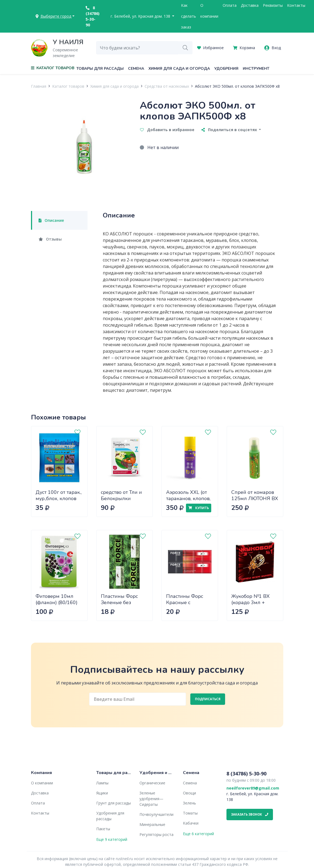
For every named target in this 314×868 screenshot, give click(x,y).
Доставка (250, 5)
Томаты (190, 813)
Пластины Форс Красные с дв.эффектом (185, 602)
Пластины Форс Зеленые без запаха (119, 602)
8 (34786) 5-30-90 (93, 16)
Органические (152, 783)
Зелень (189, 803)
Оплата (230, 5)
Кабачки (191, 823)
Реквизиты (273, 5)
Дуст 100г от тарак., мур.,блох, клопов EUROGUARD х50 (59, 498)
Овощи (189, 793)
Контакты (296, 5)
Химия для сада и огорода (179, 69)
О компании (209, 11)
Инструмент (256, 69)
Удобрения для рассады (110, 816)
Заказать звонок (250, 814)
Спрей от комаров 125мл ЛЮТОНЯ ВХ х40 (255, 498)
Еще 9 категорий (112, 839)
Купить (198, 508)
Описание (51, 220)
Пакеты (103, 829)
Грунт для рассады (114, 803)
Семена (136, 69)
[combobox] (137, 48)
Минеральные (152, 824)
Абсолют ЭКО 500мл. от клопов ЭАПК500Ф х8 (237, 86)
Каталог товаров (68, 86)
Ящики (102, 793)
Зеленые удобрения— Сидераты (151, 799)
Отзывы (50, 239)
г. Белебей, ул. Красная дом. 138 (141, 16)
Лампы (102, 783)
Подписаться (208, 699)
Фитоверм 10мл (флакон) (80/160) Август (57, 602)
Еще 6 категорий (198, 834)
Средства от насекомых (167, 86)
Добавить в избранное (167, 130)
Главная (39, 86)
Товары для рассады (100, 69)
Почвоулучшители (156, 814)
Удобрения (226, 69)
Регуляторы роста (156, 834)
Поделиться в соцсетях (230, 130)
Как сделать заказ (189, 16)
